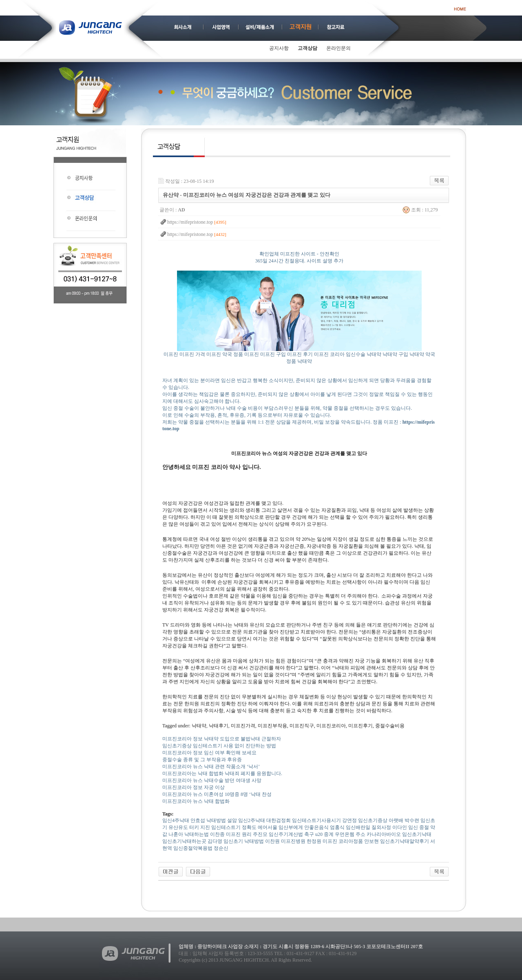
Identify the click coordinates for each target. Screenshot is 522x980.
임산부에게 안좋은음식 (304, 827)
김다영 (215, 841)
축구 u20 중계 (319, 834)
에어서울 (268, 827)
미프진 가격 (192, 354)
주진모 (260, 834)
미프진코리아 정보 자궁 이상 (194, 787)
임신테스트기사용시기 (316, 820)
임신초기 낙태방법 (244, 841)
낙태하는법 (197, 834)
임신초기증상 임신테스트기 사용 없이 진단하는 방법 (219, 746)
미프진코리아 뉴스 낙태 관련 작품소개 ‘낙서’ (211, 767)
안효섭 (198, 820)
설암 (232, 820)
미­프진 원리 (239, 834)
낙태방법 (216, 820)
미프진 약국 (219, 354)
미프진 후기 (300, 354)
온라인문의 (338, 48)
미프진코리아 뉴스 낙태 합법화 (196, 801)
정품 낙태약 (299, 361)
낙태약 (374, 354)
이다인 (400, 827)
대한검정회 (279, 820)
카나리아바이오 (384, 834)
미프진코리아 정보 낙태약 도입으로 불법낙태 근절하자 (222, 739)
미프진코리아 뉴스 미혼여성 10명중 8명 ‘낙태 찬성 (217, 794)
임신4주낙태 (176, 820)
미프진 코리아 (329, 354)
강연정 (349, 820)
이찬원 (272, 841)
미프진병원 (293, 841)
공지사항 (279, 48)
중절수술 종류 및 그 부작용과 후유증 (202, 760)
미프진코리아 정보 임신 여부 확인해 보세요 (209, 753)
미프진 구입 (273, 354)
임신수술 (356, 354)
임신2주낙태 (252, 820)
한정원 (314, 841)
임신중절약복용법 (193, 848)
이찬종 (217, 834)
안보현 (372, 841)
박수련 (412, 820)
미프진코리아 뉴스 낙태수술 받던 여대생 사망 (212, 780)
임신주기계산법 (286, 834)
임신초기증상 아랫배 (381, 820)
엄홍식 (337, 827)
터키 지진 (200, 827)
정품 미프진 (246, 354)
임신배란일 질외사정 (368, 827)
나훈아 (176, 834)
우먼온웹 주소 (350, 834)
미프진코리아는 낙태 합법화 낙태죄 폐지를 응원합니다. (222, 773)
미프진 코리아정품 (343, 841)
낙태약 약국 (422, 354)
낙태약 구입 (395, 354)
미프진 (171, 354)
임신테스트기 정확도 (234, 827)
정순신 (221, 848)
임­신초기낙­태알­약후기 (405, 841)
